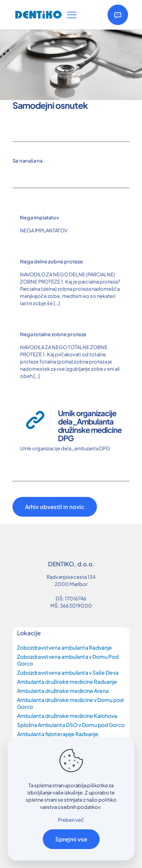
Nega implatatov (40, 218)
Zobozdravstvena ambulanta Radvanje (65, 647)
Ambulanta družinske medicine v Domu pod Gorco (70, 703)
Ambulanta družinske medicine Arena (63, 691)
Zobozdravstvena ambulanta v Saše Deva (68, 672)
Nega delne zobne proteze (51, 262)
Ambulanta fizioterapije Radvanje (58, 734)
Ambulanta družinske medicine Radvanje (67, 682)
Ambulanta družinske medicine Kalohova (67, 716)
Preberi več (71, 820)
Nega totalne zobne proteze (53, 334)
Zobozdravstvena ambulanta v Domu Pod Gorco (68, 660)
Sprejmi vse (71, 839)
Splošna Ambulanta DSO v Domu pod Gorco (71, 725)
